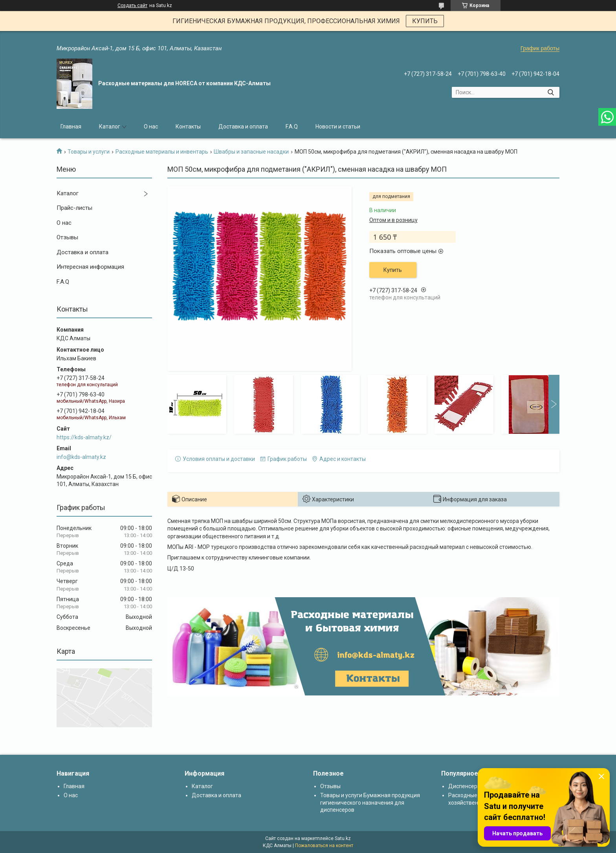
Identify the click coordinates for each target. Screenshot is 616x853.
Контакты (188, 127)
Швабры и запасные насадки (251, 152)
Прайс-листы (74, 208)
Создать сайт (132, 6)
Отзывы (67, 237)
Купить (393, 270)
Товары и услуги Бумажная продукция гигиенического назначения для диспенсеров (370, 802)
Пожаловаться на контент (324, 846)
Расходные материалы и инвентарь (162, 152)
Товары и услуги (89, 152)
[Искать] (551, 92)
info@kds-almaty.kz (81, 457)
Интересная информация (90, 267)
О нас (151, 127)
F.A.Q (292, 127)
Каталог (110, 127)
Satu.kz (343, 838)
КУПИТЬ (425, 21)
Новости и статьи (338, 127)
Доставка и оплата (243, 127)
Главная (71, 127)
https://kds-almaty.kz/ (84, 437)
